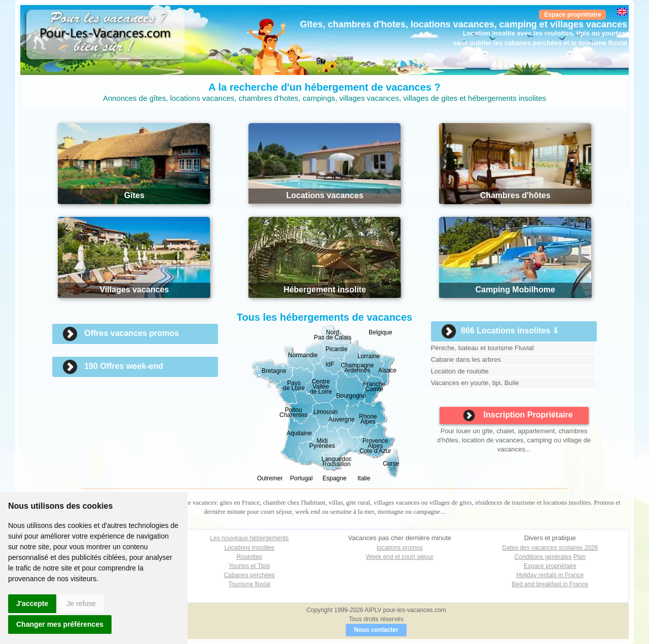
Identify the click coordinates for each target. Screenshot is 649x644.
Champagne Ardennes (357, 368)
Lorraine (369, 356)
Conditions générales (543, 557)
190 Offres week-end (124, 366)
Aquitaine (299, 433)
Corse (391, 464)
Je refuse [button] (81, 603)
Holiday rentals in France (550, 575)
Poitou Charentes (293, 412)
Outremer (270, 478)
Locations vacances (324, 195)
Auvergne (341, 420)
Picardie (336, 349)
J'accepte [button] (32, 603)
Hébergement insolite (325, 290)
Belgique (381, 332)
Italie (364, 478)
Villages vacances (135, 290)
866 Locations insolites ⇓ (510, 331)
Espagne (334, 478)
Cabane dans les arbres (466, 359)
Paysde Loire (294, 386)
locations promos (400, 548)
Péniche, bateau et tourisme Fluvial (482, 348)
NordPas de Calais (333, 335)
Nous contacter (376, 630)
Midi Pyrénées (322, 443)
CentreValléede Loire (321, 387)
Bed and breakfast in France (550, 584)
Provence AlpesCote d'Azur (375, 446)
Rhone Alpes (368, 419)
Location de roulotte (460, 371)
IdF (330, 364)
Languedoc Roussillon (336, 462)
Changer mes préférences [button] (60, 624)
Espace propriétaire (572, 15)
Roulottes (249, 557)
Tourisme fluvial (249, 584)
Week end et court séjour (400, 557)
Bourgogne (351, 396)
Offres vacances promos (132, 333)
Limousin (326, 412)
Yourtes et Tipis (249, 566)
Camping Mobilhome (515, 290)
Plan (580, 557)
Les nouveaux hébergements (249, 538)
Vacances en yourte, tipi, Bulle (475, 383)
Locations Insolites (249, 548)
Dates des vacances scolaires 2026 (550, 548)
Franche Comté (374, 387)
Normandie (303, 355)
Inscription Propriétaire (518, 415)
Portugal (301, 478)
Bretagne (274, 371)
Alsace (387, 370)
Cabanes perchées (249, 575)
